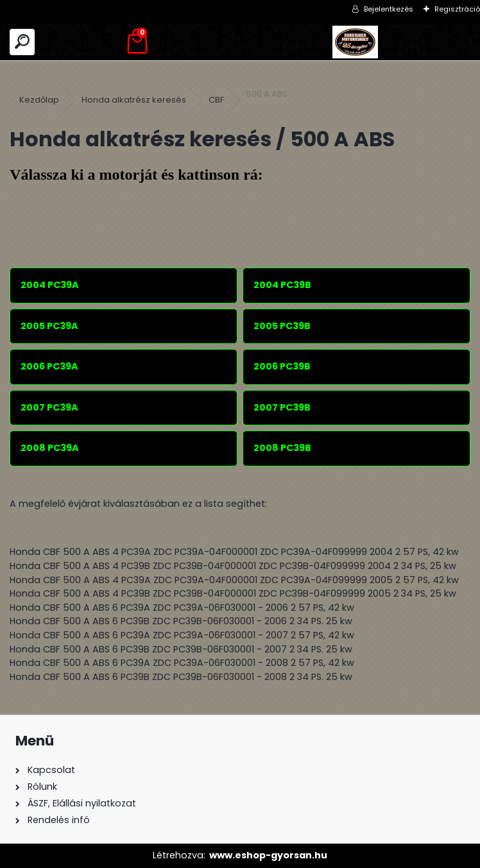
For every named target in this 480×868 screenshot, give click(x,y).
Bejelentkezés (389, 9)
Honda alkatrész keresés (134, 100)
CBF (216, 100)
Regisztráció (457, 9)
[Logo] (355, 42)
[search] (22, 42)
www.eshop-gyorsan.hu (268, 855)
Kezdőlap (39, 100)
